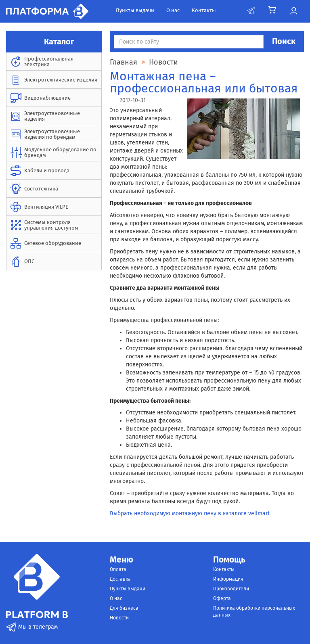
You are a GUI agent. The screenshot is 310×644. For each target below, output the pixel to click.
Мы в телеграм (32, 627)
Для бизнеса (124, 608)
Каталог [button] (54, 42)
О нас (173, 10)
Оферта (222, 598)
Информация (228, 579)
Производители (231, 589)
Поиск (284, 41)
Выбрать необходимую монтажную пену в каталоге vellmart (190, 513)
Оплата (118, 569)
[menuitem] (54, 62)
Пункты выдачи (135, 10)
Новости (119, 618)
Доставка (120, 579)
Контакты (204, 10)
